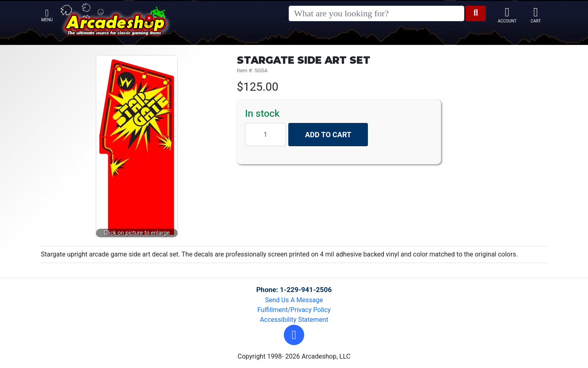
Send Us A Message (294, 300)
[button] (294, 335)
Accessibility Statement (294, 320)
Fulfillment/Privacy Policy (294, 310)
